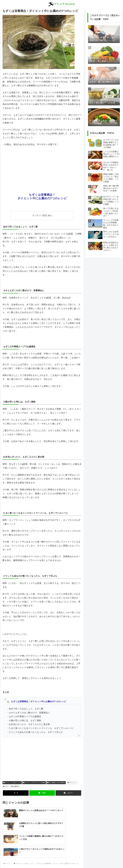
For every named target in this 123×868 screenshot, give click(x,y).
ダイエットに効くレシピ (12, 783)
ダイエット (72, 783)
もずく (6, 786)
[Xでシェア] (16, 793)
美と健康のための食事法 (56, 783)
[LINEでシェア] (42, 793)
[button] (68, 793)
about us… (52, 860)
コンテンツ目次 (40, 215)
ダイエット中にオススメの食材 (34, 783)
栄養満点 (15, 786)
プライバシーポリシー (67, 860)
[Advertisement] (42, 166)
